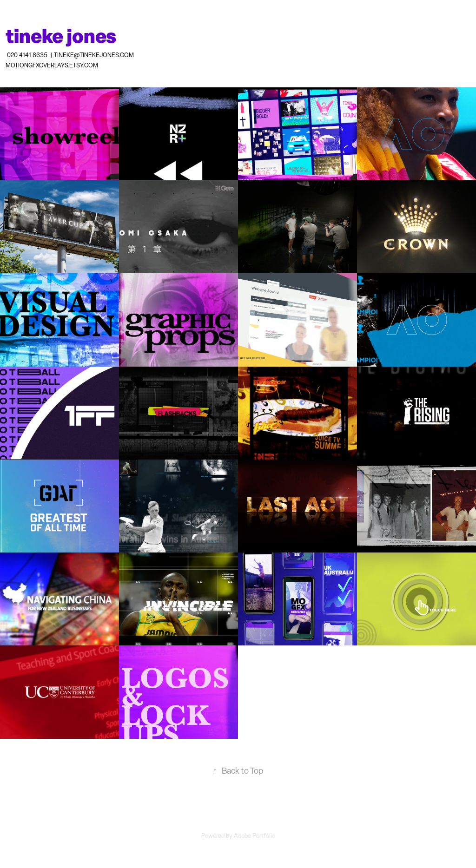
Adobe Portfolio (255, 836)
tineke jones (61, 36)
